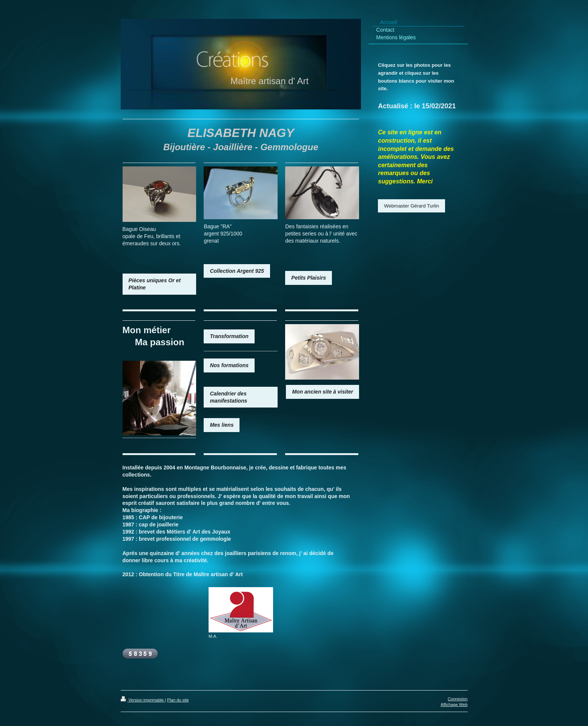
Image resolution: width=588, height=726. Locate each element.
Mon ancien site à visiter (322, 392)
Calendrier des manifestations (228, 397)
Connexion (458, 699)
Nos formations (229, 365)
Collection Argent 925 (237, 271)
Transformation (229, 336)
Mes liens (222, 425)
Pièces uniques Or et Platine (155, 284)
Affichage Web (454, 704)
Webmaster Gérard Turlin (411, 206)
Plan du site (178, 700)
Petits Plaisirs (309, 278)
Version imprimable (143, 700)
